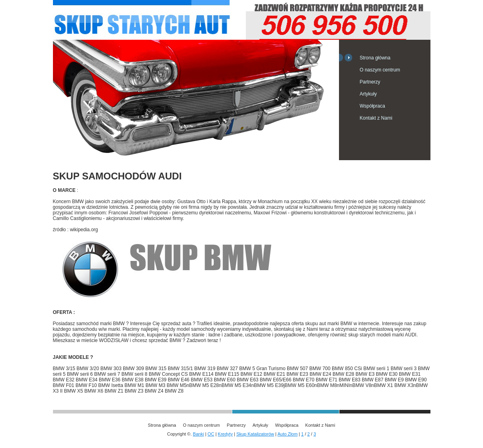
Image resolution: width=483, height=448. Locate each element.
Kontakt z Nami (376, 118)
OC (211, 434)
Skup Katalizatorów (255, 434)
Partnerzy (370, 82)
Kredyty (225, 434)
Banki (199, 434)
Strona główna (375, 58)
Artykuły (368, 94)
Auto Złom (288, 434)
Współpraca (372, 106)
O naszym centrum (380, 70)
